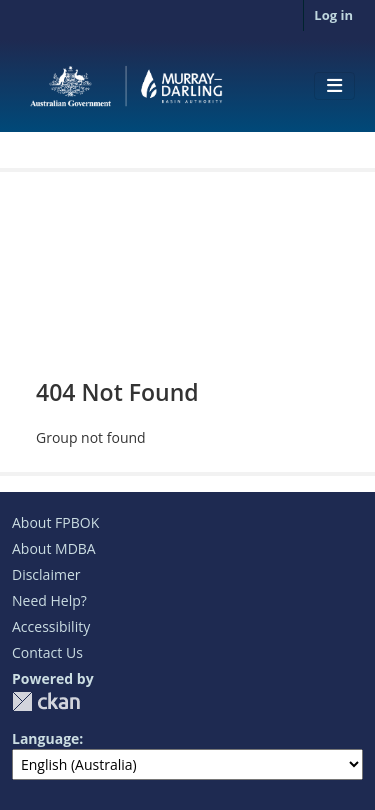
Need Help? (49, 600)
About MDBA (54, 548)
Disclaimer (46, 574)
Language (45, 738)
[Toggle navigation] (334, 86)
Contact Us (47, 652)
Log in (333, 15)
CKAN (46, 701)
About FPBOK (55, 522)
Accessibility (51, 626)
